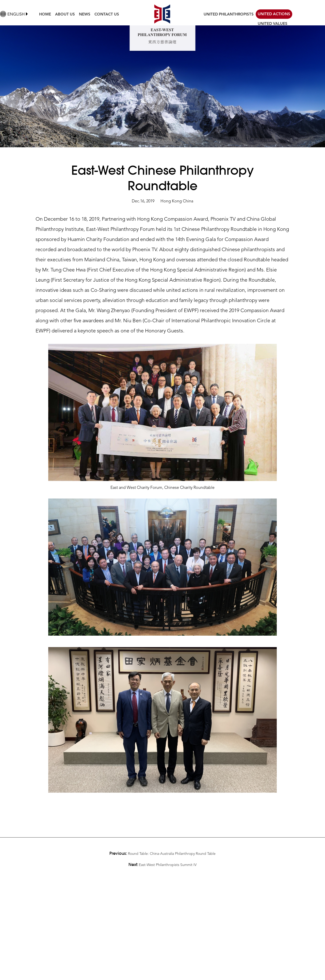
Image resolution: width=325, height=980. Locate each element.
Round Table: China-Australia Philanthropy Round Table (172, 854)
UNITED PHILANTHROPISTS (229, 15)
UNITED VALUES (273, 24)
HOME (45, 15)
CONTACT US (107, 15)
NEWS (85, 15)
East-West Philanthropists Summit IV (168, 865)
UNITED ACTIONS (274, 14)
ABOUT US (65, 15)
